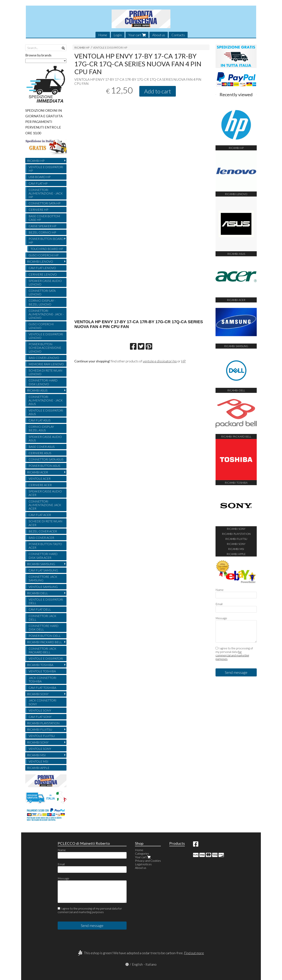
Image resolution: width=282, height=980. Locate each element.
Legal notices (143, 864)
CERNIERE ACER (40, 485)
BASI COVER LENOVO (44, 358)
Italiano (151, 964)
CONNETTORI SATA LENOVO (42, 292)
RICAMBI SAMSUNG (41, 564)
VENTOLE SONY (40, 710)
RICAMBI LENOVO (40, 261)
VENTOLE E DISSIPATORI (46, 658)
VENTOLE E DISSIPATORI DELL (46, 601)
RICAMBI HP (82, 48)
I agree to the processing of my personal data (234, 653)
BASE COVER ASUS (42, 447)
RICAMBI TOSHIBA (40, 665)
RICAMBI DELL (38, 593)
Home (103, 35)
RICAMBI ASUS (37, 390)
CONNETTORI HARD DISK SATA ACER (43, 556)
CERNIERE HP (38, 210)
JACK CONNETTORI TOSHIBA (43, 679)
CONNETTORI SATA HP (45, 203)
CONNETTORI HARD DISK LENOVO (43, 382)
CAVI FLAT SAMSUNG (43, 570)
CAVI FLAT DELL (40, 609)
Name (220, 590)
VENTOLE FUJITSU (42, 736)
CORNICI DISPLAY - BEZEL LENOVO (42, 302)
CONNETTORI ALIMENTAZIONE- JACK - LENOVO (46, 314)
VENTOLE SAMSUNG (43, 587)
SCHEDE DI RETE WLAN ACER (46, 523)
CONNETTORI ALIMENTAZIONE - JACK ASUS (46, 400)
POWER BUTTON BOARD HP (46, 240)
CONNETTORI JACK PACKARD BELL (43, 650)
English (137, 964)
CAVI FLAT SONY (40, 717)
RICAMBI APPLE (38, 768)
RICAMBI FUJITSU (40, 729)
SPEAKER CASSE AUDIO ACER (45, 493)
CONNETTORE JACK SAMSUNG (43, 578)
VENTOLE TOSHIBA (42, 671)
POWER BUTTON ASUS (44, 466)
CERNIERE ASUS (40, 453)
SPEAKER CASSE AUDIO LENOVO (45, 282)
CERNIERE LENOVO (43, 274)
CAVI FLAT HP (38, 183)
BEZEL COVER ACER (43, 531)
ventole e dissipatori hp (160, 361)
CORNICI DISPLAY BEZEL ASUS (41, 428)
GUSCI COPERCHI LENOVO (41, 326)
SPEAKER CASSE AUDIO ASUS (45, 438)
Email (219, 604)
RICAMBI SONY (38, 694)
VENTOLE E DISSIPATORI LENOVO (46, 336)
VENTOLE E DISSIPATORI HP (110, 48)
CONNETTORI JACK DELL (43, 618)
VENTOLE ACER (40, 479)
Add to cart (158, 91)
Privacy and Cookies (148, 861)
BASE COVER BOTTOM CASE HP (44, 218)
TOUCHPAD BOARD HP (47, 249)
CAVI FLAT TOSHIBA (42, 688)
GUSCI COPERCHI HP (44, 255)
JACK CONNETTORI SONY (43, 702)
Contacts (178, 35)
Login (118, 35)
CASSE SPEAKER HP (43, 226)
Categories (142, 853)
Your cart (137, 35)
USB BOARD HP (40, 177)
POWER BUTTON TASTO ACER (45, 546)
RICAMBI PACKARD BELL (45, 642)
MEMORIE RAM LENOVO (46, 364)
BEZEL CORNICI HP (42, 232)
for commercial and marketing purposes (232, 655)
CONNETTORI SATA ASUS (46, 459)
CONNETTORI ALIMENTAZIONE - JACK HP (46, 193)
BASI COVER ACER (41, 538)
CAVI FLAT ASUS (40, 420)
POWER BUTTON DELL (45, 636)
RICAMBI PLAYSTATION (43, 723)
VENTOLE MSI (38, 761)
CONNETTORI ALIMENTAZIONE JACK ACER (45, 505)
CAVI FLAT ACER (40, 515)
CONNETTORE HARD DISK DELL (44, 627)
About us (159, 35)
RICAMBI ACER (38, 472)
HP (183, 361)
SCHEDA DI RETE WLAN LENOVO (46, 372)
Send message (236, 672)
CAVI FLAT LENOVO (42, 268)
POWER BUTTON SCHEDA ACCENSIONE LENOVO (45, 348)
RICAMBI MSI (36, 755)
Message (221, 618)
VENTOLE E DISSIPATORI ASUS (46, 412)
